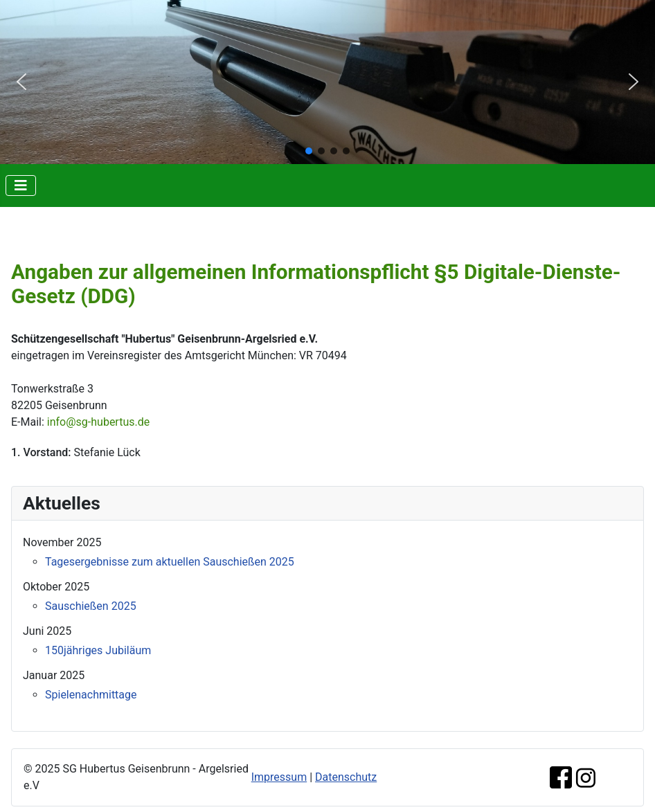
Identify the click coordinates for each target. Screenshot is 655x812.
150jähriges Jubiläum (98, 650)
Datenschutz (346, 777)
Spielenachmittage (91, 695)
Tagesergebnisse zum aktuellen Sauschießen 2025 (170, 562)
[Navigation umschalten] (21, 186)
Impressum (279, 777)
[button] (21, 82)
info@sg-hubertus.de (98, 422)
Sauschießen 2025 (91, 606)
